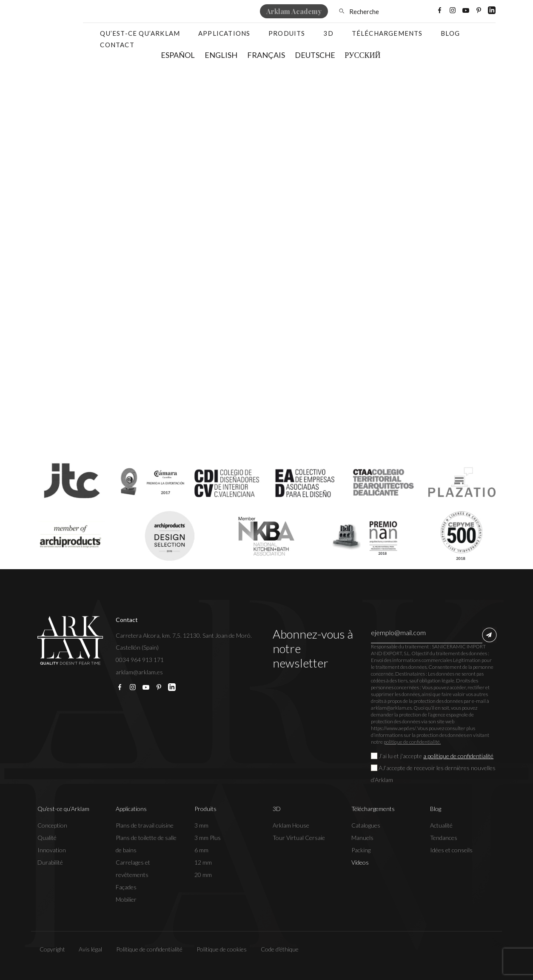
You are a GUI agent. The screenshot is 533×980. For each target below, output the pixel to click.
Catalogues (366, 825)
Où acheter (183, 11)
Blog (450, 33)
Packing (361, 850)
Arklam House (291, 825)
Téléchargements (387, 33)
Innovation (52, 850)
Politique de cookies (219, 949)
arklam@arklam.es (139, 672)
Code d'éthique (278, 949)
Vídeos (360, 862)
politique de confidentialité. (412, 742)
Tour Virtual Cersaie (299, 838)
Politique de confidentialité (147, 949)
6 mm (201, 850)
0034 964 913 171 (140, 660)
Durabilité (50, 862)
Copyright (50, 949)
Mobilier (126, 899)
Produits (287, 33)
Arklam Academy (294, 11)
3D (328, 33)
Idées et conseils (451, 850)
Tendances (444, 838)
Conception (52, 825)
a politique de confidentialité (458, 756)
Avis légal (88, 949)
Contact (117, 45)
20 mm (203, 875)
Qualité (47, 838)
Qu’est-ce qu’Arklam (140, 33)
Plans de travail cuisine (145, 825)
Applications (224, 33)
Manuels (362, 838)
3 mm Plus (208, 838)
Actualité (441, 825)
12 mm (203, 862)
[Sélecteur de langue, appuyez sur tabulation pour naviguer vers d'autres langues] (410, 11)
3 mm (201, 825)
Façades (126, 887)
